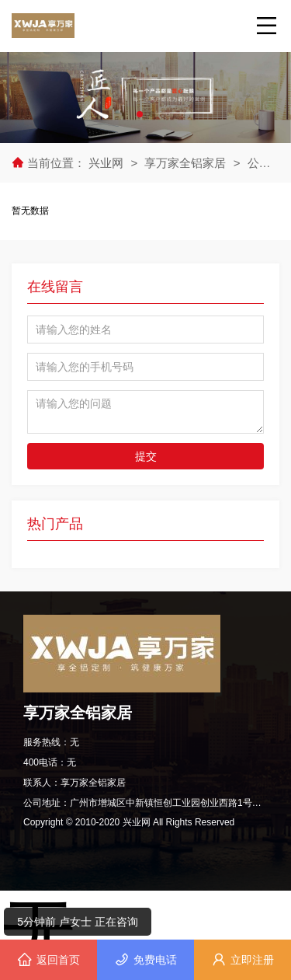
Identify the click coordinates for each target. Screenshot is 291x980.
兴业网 (107, 163)
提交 (146, 456)
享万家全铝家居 (185, 163)
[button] (140, 114)
